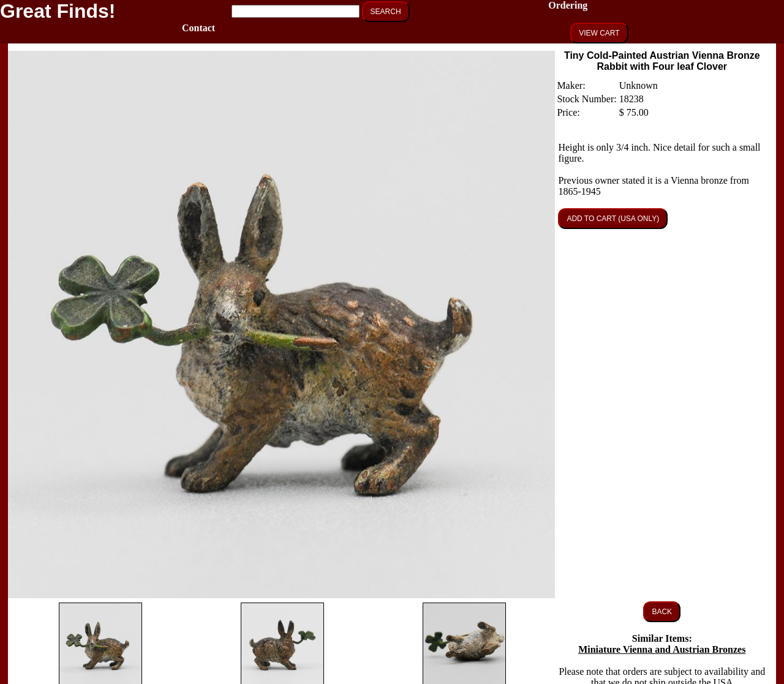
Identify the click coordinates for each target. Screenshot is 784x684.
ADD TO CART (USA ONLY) (613, 219)
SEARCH (386, 12)
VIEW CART (599, 33)
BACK (662, 612)
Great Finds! (58, 11)
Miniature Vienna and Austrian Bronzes (662, 649)
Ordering (568, 5)
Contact (198, 28)
